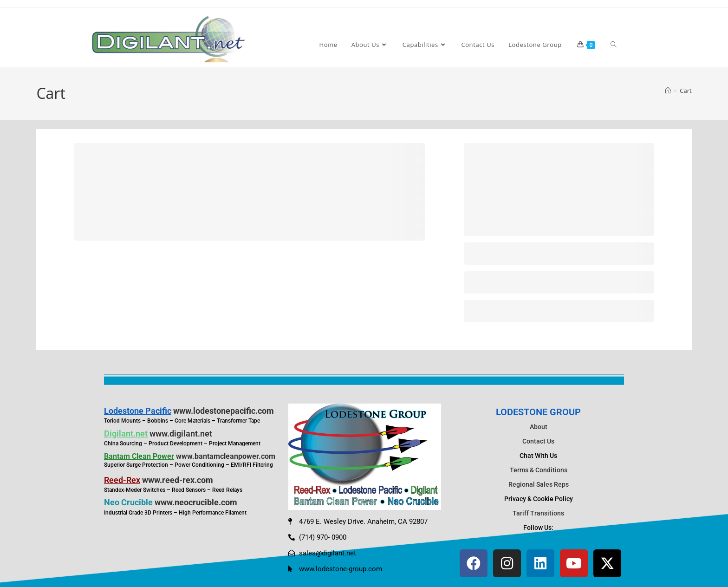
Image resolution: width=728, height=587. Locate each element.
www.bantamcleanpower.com (226, 456)
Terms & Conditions (539, 470)
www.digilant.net (181, 434)
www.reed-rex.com (178, 480)
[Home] (668, 91)
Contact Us (538, 441)
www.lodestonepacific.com (224, 411)
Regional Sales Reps (539, 484)
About (539, 427)
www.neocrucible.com (196, 502)
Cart (686, 91)
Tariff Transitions (538, 513)
